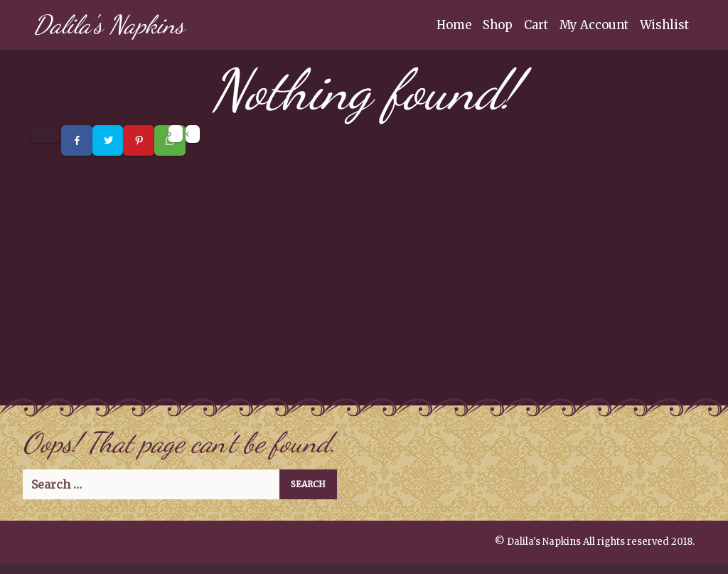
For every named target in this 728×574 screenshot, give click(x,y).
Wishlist (664, 25)
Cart (536, 25)
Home (454, 25)
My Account (594, 25)
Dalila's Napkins (109, 25)
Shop (498, 25)
